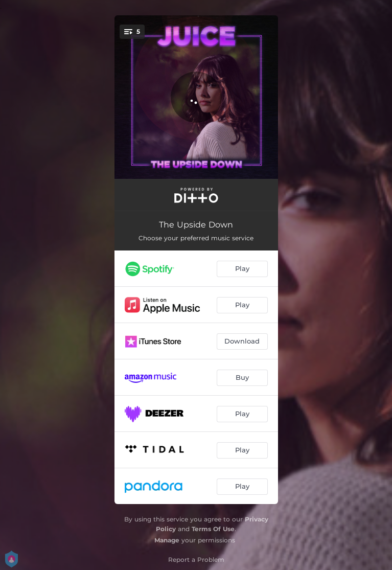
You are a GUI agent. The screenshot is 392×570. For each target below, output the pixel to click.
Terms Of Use (213, 529)
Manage (167, 540)
